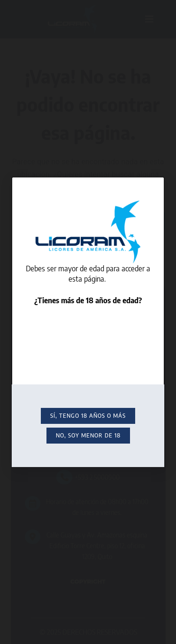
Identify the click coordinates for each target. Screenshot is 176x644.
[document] (88, 322)
